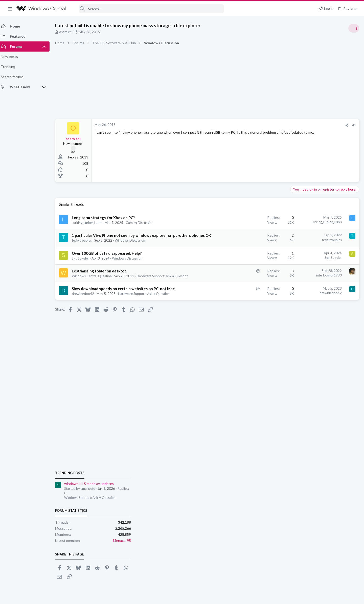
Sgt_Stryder (83, 264)
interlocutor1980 (248, 281)
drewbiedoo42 (86, 309)
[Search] (148, 9)
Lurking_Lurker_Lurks (90, 223)
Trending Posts (298, 273)
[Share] (266, 125)
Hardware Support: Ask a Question (147, 309)
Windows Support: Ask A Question (318, 298)
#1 (273, 125)
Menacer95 (350, 341)
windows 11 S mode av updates (317, 284)
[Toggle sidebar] (354, 28)
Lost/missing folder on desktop (102, 276)
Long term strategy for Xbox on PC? (106, 218)
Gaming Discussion (143, 223)
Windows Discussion (133, 246)
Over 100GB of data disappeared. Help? (110, 259)
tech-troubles (85, 246)
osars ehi (69, 32)
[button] (10, 9)
